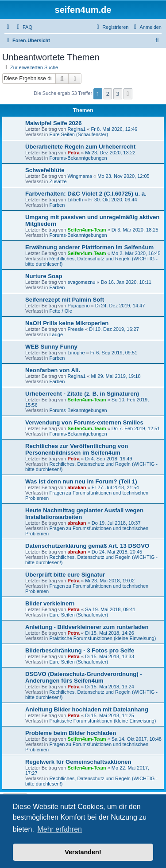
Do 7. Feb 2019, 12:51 (136, 428)
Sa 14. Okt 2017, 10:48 (137, 739)
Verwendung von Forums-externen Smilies (84, 422)
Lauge (56, 334)
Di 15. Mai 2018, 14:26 (110, 633)
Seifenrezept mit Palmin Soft (65, 300)
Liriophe (76, 353)
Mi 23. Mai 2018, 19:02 (110, 581)
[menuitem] (23, 27)
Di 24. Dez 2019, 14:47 (120, 306)
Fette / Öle (60, 311)
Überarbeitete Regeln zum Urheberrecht (80, 147)
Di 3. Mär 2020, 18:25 (135, 230)
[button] (128, 94)
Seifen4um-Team (87, 230)
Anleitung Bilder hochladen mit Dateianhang (87, 709)
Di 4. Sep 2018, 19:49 (108, 459)
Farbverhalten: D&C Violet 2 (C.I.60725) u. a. (86, 194)
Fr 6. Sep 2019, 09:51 (114, 353)
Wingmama (80, 176)
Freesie (75, 329)
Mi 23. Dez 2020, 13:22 (110, 153)
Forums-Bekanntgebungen (78, 158)
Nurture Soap (44, 276)
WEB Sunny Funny (51, 347)
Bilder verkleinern (50, 603)
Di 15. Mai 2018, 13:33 (110, 656)
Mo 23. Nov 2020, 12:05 (123, 176)
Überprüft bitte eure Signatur (65, 575)
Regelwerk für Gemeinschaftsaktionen (78, 762)
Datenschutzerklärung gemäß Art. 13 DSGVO (87, 546)
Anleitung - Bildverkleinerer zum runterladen (87, 627)
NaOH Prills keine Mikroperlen (67, 323)
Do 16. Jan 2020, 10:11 (126, 282)
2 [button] (108, 94)
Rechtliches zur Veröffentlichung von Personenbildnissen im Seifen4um (77, 449)
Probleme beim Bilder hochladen (71, 733)
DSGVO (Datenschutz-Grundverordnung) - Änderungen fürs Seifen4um (84, 677)
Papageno (78, 306)
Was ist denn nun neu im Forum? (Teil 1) (81, 481)
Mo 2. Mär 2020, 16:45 (136, 253)
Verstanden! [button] (83, 852)
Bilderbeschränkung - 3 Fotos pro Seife (80, 650)
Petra (73, 153)
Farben (57, 205)
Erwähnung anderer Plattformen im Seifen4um (89, 247)
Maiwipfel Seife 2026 (54, 123)
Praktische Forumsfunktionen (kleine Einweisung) (102, 638)
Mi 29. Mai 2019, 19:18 (116, 376)
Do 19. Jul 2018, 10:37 (116, 523)
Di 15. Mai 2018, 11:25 (110, 715)
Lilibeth (75, 200)
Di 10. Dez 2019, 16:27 (114, 329)
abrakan (77, 487)
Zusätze (58, 181)
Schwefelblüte (45, 170)
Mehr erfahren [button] (60, 829)
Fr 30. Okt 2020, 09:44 (112, 200)
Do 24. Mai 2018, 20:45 (117, 552)
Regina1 (76, 129)
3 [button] (118, 94)
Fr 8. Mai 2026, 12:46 (114, 129)
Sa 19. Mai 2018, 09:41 (110, 609)
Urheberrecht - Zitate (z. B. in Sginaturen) (82, 394)
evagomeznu (81, 282)
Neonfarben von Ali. (53, 370)
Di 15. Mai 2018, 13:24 (110, 687)
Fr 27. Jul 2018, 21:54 (115, 487)
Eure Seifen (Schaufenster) (79, 134)
